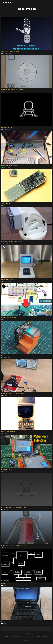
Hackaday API (45, 637)
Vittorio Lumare (6, 53)
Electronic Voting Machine (7, 280)
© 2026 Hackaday (26, 641)
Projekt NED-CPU (6, 584)
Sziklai (4, 433)
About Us (7, 637)
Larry (4, 547)
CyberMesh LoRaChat (7, 470)
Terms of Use (31, 637)
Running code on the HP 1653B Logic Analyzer (13, 394)
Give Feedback (23, 637)
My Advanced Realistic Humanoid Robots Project (13, 546)
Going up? (26, 633)
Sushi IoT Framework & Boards (9, 318)
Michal (4, 585)
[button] (49, 2)
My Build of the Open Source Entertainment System (14, 508)
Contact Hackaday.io (15, 637)
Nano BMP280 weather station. (9, 432)
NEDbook (4, 622)
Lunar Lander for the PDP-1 (8, 128)
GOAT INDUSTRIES (7, 243)
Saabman (5, 509)
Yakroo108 (5, 471)
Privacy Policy (38, 637)
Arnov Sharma (6, 357)
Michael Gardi (6, 129)
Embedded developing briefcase (9, 166)
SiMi (3, 91)
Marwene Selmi (6, 281)
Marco (4, 319)
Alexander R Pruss (7, 395)
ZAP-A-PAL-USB (5, 204)
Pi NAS (3, 356)
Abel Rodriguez (6, 167)
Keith (4, 205)
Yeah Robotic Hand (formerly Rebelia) (10, 52)
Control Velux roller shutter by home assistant (12, 90)
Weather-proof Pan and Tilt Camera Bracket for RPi (14, 242)
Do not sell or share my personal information (26, 638)
